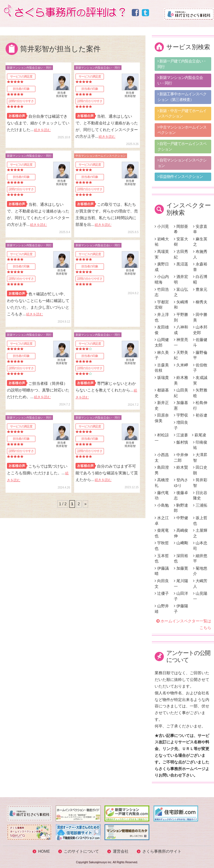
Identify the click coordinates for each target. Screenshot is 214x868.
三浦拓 (200, 505)
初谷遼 (200, 415)
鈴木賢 (181, 467)
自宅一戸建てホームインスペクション (182, 146)
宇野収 (181, 415)
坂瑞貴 (162, 378)
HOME (44, 851)
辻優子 (162, 593)
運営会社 (121, 851)
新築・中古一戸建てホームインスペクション (182, 113)
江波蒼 (181, 435)
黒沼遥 (181, 264)
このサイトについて (81, 851)
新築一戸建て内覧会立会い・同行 (182, 64)
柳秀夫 (200, 302)
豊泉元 (200, 289)
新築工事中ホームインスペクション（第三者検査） (182, 97)
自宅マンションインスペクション (182, 163)
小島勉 (162, 505)
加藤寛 (181, 568)
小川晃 (162, 226)
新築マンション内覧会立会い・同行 (180, 80)
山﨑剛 (181, 543)
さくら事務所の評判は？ (64, 11)
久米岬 (181, 365)
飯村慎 (181, 442)
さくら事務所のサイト (162, 851)
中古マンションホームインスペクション (182, 130)
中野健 (181, 518)
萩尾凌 (199, 435)
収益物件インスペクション (180, 176)
